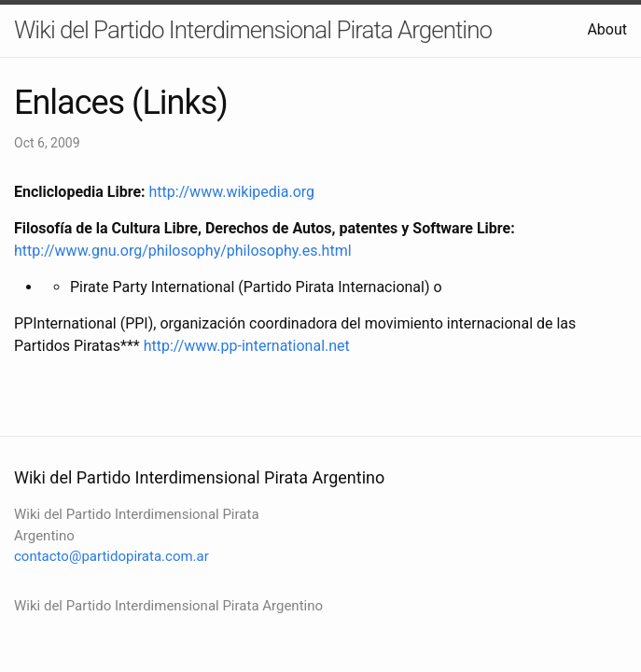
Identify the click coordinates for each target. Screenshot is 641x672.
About (607, 29)
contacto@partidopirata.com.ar (111, 556)
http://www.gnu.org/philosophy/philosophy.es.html (183, 251)
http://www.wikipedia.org (232, 192)
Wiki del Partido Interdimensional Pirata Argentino (253, 30)
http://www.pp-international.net (247, 346)
